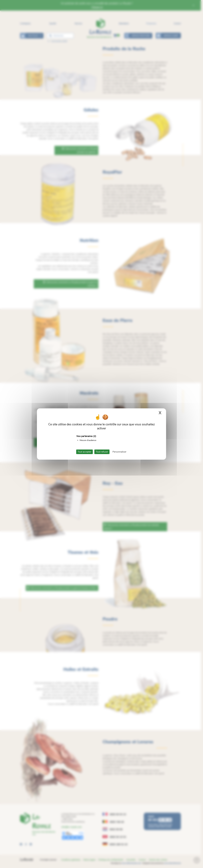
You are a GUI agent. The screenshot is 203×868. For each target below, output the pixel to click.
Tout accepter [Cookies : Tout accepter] (84, 452)
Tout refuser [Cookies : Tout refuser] (102, 452)
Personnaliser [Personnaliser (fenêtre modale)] (119, 452)
